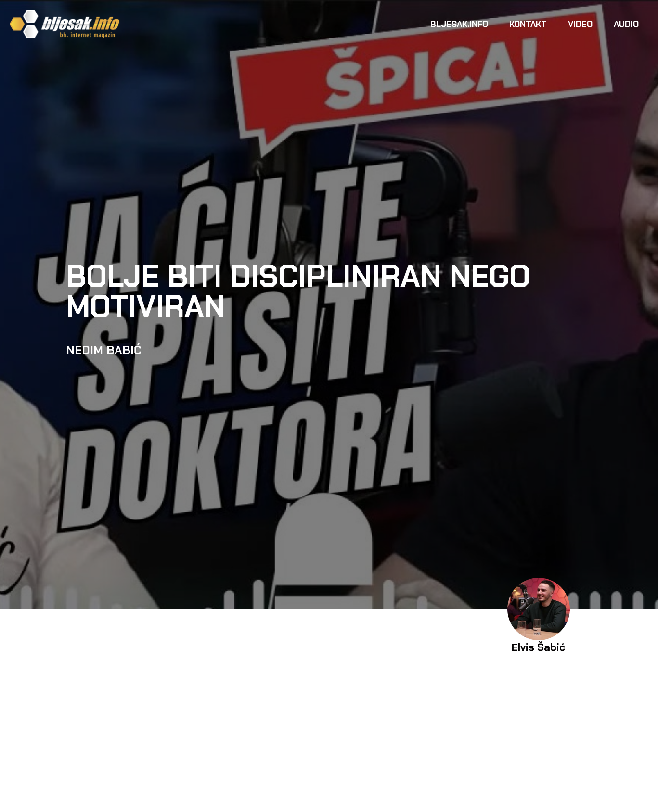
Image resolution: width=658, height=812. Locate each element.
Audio (626, 24)
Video (580, 24)
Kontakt (528, 24)
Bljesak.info (459, 24)
